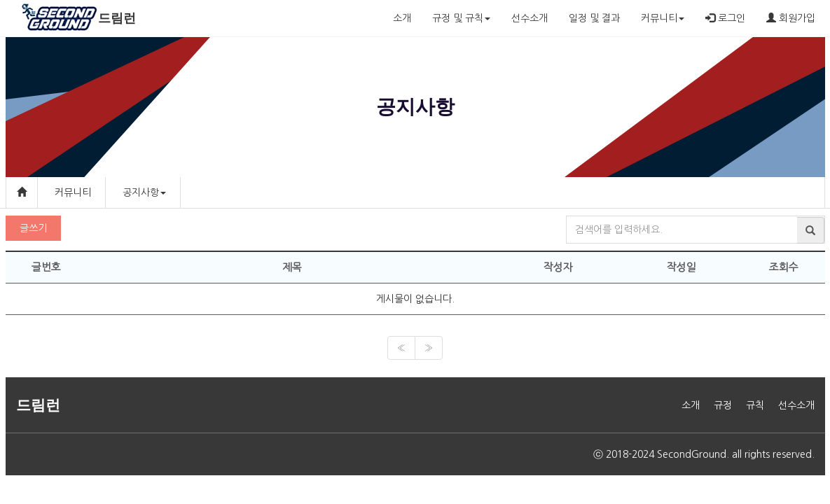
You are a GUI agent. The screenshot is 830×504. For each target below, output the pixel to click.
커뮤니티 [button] (663, 18)
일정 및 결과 (594, 18)
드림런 (117, 18)
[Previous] (401, 348)
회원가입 (791, 18)
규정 (723, 405)
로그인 (725, 18)
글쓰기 (33, 228)
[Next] (429, 348)
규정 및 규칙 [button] (461, 18)
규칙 (755, 405)
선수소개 (530, 18)
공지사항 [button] (144, 192)
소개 (402, 18)
